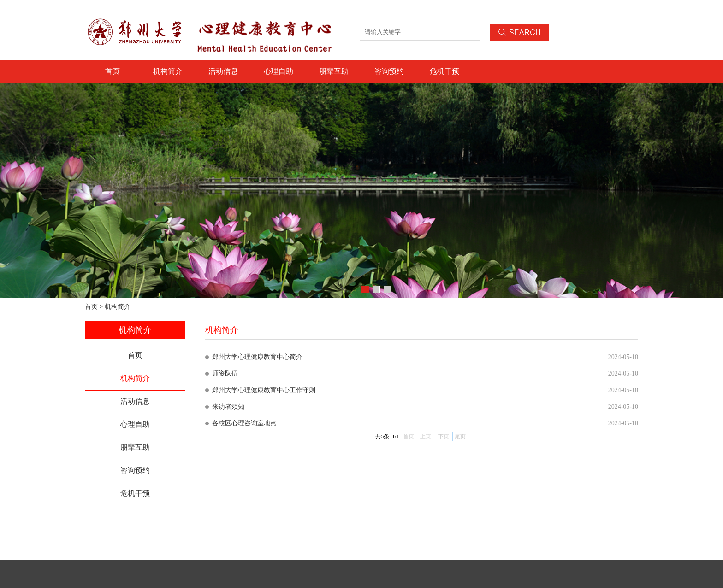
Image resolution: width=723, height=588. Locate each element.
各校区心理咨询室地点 (244, 423)
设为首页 (596, 9)
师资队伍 (225, 373)
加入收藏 (627, 9)
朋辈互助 (334, 71)
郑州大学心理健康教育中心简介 (257, 357)
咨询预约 (389, 71)
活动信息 (223, 71)
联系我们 (564, 9)
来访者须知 (228, 407)
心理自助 (279, 71)
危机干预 (444, 71)
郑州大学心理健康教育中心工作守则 (264, 390)
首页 (113, 71)
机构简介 (168, 71)
